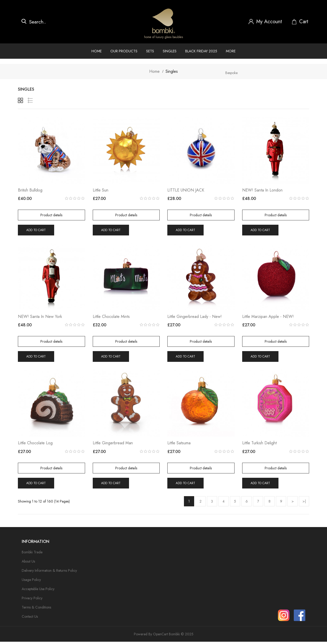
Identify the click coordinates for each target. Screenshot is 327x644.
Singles (170, 51)
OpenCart (160, 636)
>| (304, 503)
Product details (51, 216)
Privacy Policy (32, 600)
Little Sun (101, 191)
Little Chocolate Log (35, 445)
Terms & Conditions (36, 610)
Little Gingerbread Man (113, 445)
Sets (150, 51)
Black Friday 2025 (201, 51)
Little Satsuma (179, 445)
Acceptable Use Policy (38, 591)
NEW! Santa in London (262, 191)
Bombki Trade (32, 554)
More (231, 51)
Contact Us (30, 619)
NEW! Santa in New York (40, 318)
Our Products (124, 51)
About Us (28, 564)
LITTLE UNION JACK (186, 191)
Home (97, 51)
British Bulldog (30, 191)
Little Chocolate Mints (111, 318)
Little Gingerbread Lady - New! (195, 318)
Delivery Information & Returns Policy (49, 573)
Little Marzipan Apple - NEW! (268, 318)
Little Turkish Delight (259, 445)
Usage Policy (31, 582)
